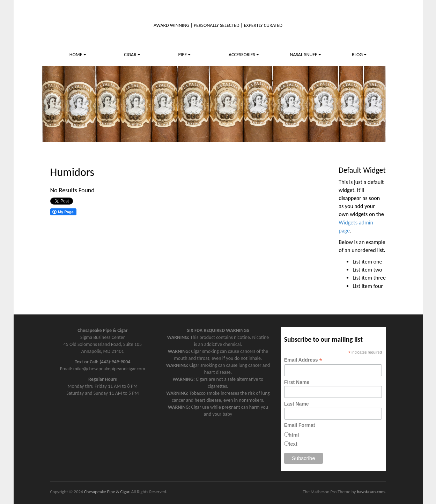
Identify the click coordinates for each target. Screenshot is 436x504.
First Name (297, 382)
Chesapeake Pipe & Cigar (107, 492)
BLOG (359, 55)
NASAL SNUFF (305, 55)
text (293, 444)
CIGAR (132, 55)
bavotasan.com (371, 492)
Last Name (297, 404)
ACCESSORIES (244, 55)
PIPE (184, 55)
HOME (78, 55)
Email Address (303, 360)
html (294, 435)
